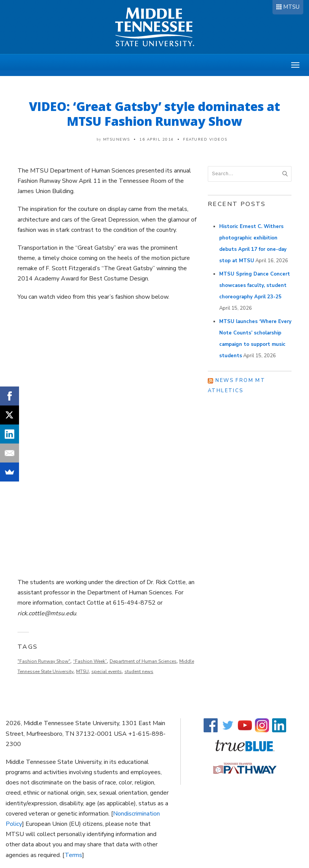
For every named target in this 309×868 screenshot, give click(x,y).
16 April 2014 (157, 139)
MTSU (291, 7)
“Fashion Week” (90, 661)
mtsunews (117, 139)
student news (139, 672)
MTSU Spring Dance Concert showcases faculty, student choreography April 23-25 (255, 285)
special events (107, 672)
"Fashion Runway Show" (44, 661)
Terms (73, 855)
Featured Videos (205, 139)
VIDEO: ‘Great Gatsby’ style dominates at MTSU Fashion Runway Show (154, 114)
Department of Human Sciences (143, 661)
